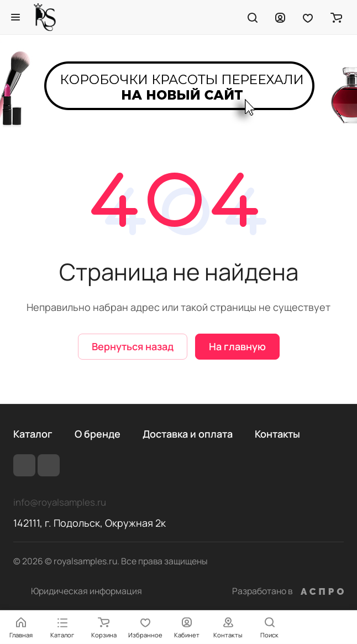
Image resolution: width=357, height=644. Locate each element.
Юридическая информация (86, 591)
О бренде (98, 434)
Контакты (277, 434)
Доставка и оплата (188, 434)
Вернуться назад (133, 346)
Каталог (33, 434)
